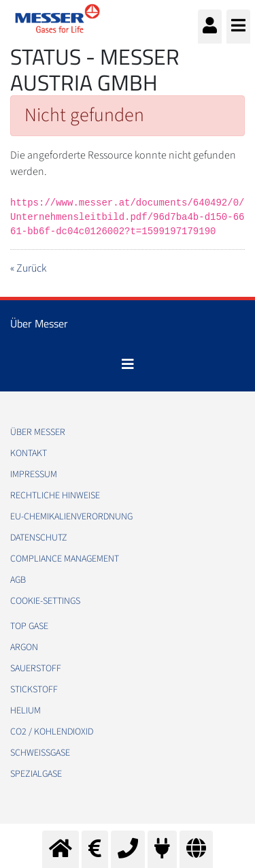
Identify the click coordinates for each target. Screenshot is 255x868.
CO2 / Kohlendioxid (52, 732)
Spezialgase (36, 774)
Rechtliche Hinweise (55, 496)
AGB (18, 580)
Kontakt (29, 453)
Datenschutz (39, 538)
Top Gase (29, 626)
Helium (26, 711)
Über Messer (38, 432)
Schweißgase (40, 753)
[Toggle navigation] (128, 364)
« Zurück (28, 268)
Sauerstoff (36, 669)
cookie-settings (45, 601)
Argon (24, 647)
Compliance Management (65, 559)
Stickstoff (34, 690)
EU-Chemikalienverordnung (71, 517)
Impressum (34, 475)
